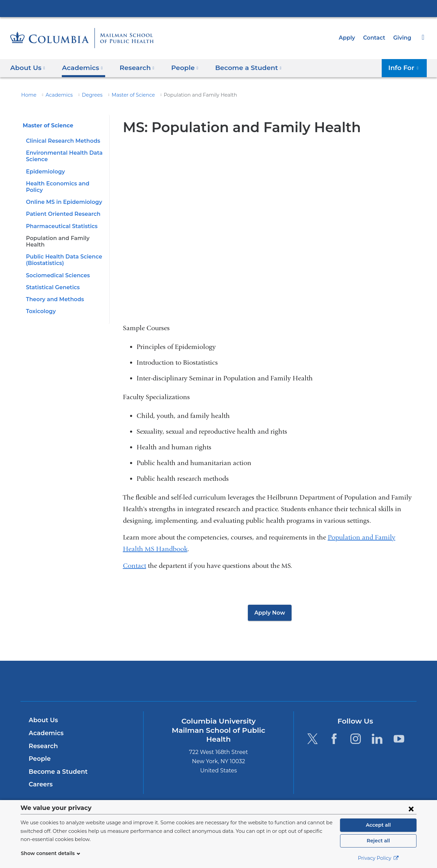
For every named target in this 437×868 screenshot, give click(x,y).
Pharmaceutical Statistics (59, 219)
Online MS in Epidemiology (61, 195)
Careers (40, 784)
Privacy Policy (378, 858)
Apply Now (270, 613)
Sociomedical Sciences (56, 262)
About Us (42, 720)
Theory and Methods (53, 286)
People (39, 759)
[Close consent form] (411, 809)
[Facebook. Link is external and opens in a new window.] (334, 739)
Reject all (378, 841)
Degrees (86, 95)
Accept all (378, 825)
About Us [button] (28, 67)
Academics (55, 95)
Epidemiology (44, 172)
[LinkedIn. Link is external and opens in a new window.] (377, 739)
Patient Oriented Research (60, 207)
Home (28, 95)
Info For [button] (405, 67)
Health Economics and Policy (64, 184)
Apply (350, 38)
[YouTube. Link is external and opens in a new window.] (399, 739)
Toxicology (40, 298)
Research (43, 746)
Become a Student (55, 772)
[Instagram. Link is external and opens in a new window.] (356, 739)
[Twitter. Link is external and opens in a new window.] (312, 739)
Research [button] (133, 67)
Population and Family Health (64, 232)
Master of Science (124, 95)
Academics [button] (80, 67)
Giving (403, 38)
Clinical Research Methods (61, 141)
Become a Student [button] (238, 67)
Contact (376, 38)
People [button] (179, 67)
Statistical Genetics (51, 274)
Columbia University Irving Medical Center (218, 8)
